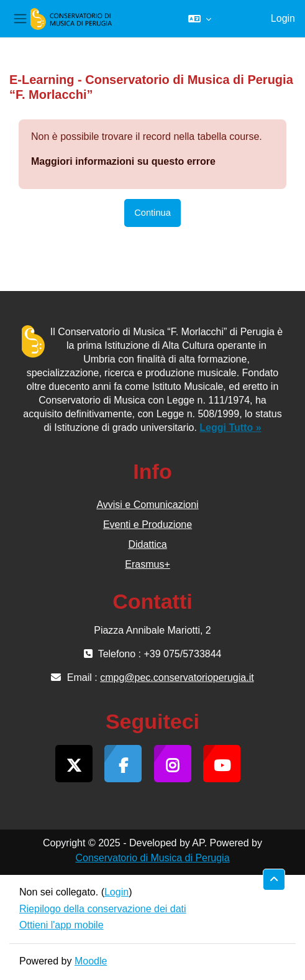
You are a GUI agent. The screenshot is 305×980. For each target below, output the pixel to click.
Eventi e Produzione (148, 525)
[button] (200, 19)
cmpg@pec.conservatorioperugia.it (177, 677)
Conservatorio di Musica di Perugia (152, 858)
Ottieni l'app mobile (61, 925)
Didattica (147, 544)
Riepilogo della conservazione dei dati (103, 909)
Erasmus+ (147, 564)
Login (283, 18)
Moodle (91, 961)
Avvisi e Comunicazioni (147, 505)
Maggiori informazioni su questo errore (123, 161)
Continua (152, 213)
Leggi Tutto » (230, 428)
